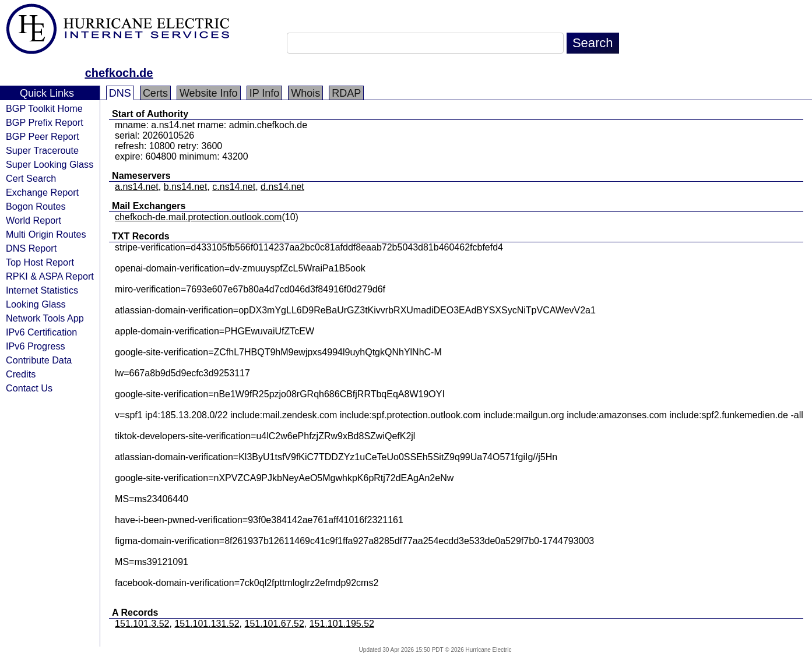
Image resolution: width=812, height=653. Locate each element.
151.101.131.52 (207, 624)
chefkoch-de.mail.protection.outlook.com (198, 217)
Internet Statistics (42, 290)
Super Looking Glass (50, 164)
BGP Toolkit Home (44, 108)
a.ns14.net (137, 187)
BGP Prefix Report (45, 122)
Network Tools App (45, 318)
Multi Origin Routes (46, 234)
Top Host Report (40, 262)
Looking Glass (36, 304)
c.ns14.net (234, 187)
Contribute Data (39, 360)
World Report (34, 220)
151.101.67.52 (275, 624)
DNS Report (31, 248)
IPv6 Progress (36, 346)
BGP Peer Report (43, 136)
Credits (21, 374)
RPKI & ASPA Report (50, 276)
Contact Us (29, 388)
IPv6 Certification (41, 332)
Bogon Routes (36, 206)
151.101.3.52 (142, 624)
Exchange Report (42, 192)
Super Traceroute (42, 150)
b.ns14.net (186, 187)
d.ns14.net (282, 187)
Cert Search (31, 178)
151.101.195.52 (342, 624)
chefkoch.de (119, 73)
